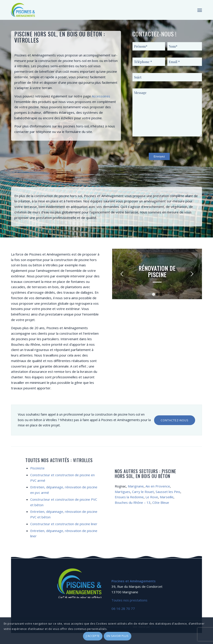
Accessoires (101, 96)
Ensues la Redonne (129, 497)
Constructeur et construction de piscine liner (64, 524)
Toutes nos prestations (129, 600)
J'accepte (93, 636)
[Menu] (200, 10)
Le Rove (152, 497)
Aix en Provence (158, 486)
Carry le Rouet (143, 492)
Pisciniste (37, 468)
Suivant (192, 274)
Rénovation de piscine (157, 271)
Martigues (123, 492)
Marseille (167, 497)
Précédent (122, 274)
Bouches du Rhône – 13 (133, 502)
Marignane (136, 486)
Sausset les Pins (168, 492)
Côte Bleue (161, 502)
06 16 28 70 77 (123, 609)
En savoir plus (117, 636)
